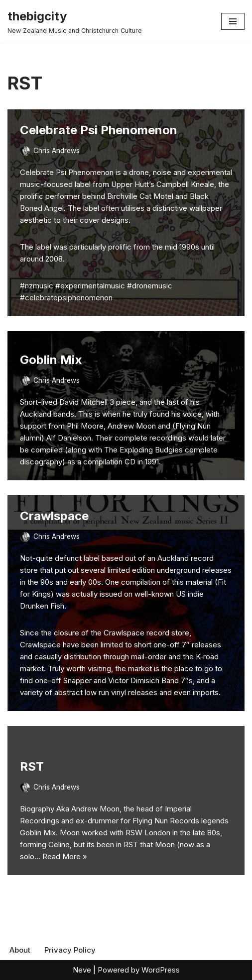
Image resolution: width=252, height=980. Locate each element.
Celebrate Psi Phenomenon (99, 130)
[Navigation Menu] (233, 21)
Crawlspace (54, 516)
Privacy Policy (70, 950)
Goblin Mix (51, 360)
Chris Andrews (57, 151)
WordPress (161, 970)
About (20, 950)
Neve (82, 970)
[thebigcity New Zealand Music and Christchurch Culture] (75, 21)
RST (32, 766)
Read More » (65, 856)
